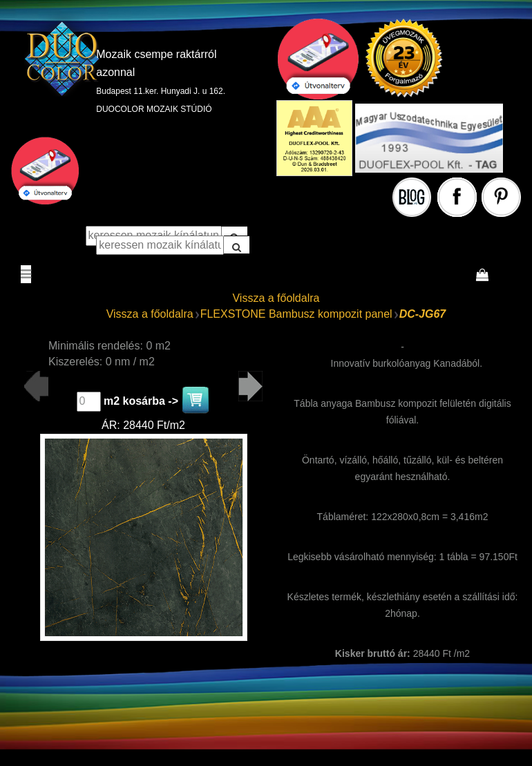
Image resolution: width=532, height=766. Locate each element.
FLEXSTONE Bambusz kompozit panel (296, 314)
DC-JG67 (423, 314)
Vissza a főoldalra (276, 298)
